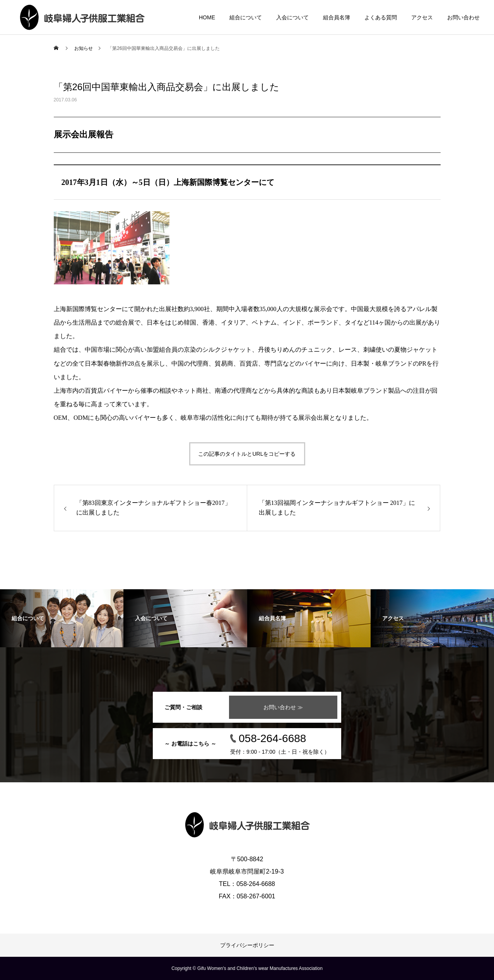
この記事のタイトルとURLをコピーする (247, 454)
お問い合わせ (463, 17)
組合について (246, 17)
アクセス (422, 17)
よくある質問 (381, 17)
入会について (292, 17)
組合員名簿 (337, 17)
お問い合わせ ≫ (283, 707)
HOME (207, 17)
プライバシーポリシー (247, 945)
